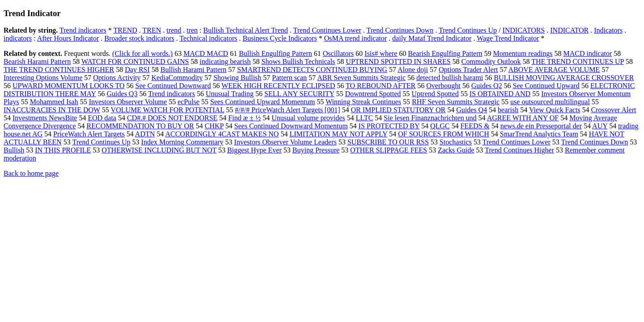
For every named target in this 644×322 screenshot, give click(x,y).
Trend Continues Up (468, 30)
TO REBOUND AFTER (381, 86)
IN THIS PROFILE (63, 150)
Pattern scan (289, 78)
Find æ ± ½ (244, 118)
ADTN (145, 134)
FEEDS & (475, 126)
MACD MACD (206, 53)
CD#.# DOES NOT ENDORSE (172, 118)
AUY (600, 126)
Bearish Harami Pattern (37, 61)
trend (174, 30)
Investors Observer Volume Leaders (286, 142)
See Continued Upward (546, 86)
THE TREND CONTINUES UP (578, 61)
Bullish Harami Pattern (194, 70)
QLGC (440, 126)
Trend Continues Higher (519, 150)
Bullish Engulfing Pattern (275, 53)
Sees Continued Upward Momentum (263, 102)
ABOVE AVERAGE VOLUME (554, 70)
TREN (152, 30)
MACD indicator (587, 53)
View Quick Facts (555, 110)
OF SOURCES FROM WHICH (444, 134)
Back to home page (31, 173)
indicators (18, 38)
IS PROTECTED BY (389, 126)
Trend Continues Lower (327, 30)
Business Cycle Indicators (280, 38)
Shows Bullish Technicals (299, 61)
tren (192, 30)
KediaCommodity (177, 78)
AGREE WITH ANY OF (523, 118)
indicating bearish (225, 61)
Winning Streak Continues (363, 102)
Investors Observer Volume (128, 102)
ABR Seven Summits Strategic (361, 78)
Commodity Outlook (491, 61)
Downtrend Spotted (373, 94)
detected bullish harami (450, 78)
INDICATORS (523, 30)
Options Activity (117, 78)
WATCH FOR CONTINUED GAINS (135, 61)
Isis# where (381, 53)
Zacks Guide (456, 150)
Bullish (14, 150)
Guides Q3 (122, 94)
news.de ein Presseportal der (541, 126)
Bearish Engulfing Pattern (445, 53)
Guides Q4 (472, 110)
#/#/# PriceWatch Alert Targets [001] (287, 110)
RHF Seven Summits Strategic (456, 102)
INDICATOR (569, 30)
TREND (125, 30)
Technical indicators (208, 38)
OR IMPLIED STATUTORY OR (398, 110)
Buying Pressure (316, 150)
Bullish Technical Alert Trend (246, 30)
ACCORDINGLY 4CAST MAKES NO (222, 134)
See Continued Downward (173, 86)
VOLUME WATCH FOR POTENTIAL (168, 110)
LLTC (365, 118)
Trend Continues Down (400, 30)
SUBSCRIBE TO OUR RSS (388, 142)
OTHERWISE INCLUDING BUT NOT (159, 150)
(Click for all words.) (142, 53)
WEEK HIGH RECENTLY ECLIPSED (278, 86)
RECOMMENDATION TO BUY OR (140, 126)
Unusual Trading (230, 94)
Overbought (443, 86)
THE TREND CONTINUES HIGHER (59, 70)
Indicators (608, 30)
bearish (508, 110)
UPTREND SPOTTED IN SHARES (398, 61)
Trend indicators (83, 30)
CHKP (214, 126)
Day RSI (137, 70)
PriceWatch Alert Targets (89, 134)
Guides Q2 (487, 86)
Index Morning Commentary (182, 142)
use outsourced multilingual (550, 102)
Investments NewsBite (45, 118)
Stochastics (456, 142)
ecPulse (189, 102)
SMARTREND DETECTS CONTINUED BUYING (312, 70)
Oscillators (338, 53)
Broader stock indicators (139, 38)
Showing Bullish (237, 78)
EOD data (102, 118)
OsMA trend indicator (356, 38)
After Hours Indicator (68, 38)
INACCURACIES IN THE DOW (52, 110)
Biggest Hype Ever (254, 150)
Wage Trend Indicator (508, 38)
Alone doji (413, 70)
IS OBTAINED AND (500, 94)
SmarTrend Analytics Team (539, 134)
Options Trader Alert (468, 70)
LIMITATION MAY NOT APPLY (338, 134)
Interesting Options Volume (43, 78)
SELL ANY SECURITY (299, 94)
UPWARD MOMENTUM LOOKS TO (69, 86)
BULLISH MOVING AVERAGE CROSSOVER (564, 78)
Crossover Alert (614, 110)
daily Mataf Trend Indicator (432, 38)
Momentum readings (523, 53)
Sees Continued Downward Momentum (291, 126)
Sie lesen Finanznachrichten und (430, 118)
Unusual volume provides (308, 118)
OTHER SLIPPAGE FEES (389, 150)
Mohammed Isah (54, 102)
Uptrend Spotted (435, 94)
